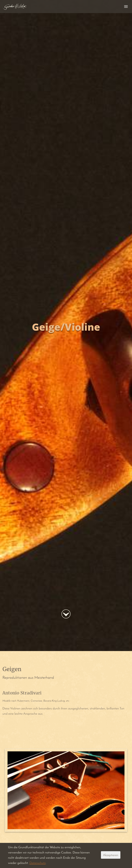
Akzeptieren (111, 855)
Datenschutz (38, 863)
